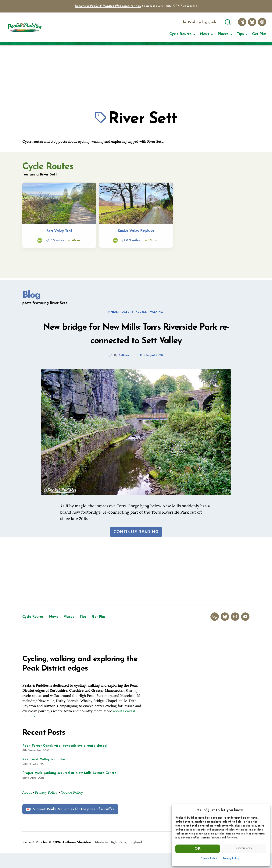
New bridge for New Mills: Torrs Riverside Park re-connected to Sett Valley (136, 342)
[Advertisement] (136, 76)
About (27, 807)
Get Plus (259, 34)
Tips (240, 34)
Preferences (244, 849)
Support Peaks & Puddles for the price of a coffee (70, 824)
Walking (159, 313)
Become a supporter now (108, 6)
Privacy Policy (231, 859)
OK (198, 849)
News (204, 34)
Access (142, 313)
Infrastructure (119, 313)
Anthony (123, 370)
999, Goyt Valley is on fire (44, 774)
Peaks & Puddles (36, 857)
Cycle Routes (180, 34)
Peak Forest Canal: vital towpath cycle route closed (64, 761)
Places (223, 34)
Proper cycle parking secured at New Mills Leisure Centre (69, 788)
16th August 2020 (152, 370)
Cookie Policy (209, 859)
